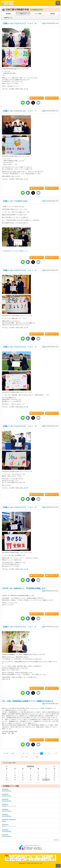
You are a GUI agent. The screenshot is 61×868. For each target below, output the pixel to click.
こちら (8, 603)
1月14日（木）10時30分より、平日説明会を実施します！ (24, 588)
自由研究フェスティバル (9, 806)
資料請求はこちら (37, 98)
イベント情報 (38, 14)
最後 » (37, 757)
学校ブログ (23, 14)
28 (34, 753)
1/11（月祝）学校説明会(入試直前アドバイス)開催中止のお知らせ (28, 701)
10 (23, 753)
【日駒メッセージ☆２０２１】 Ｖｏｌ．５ (19, 270)
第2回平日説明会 (7, 811)
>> (54, 766)
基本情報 (8, 14)
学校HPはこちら (8, 18)
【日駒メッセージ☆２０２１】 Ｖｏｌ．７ (19, 111)
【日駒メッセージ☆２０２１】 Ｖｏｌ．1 (19, 627)
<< (7, 766)
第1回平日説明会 (7, 796)
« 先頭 (12, 753)
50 (23, 757)
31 (45, 753)
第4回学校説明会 (7, 816)
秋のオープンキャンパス (9, 826)
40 (56, 753)
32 (49, 753)
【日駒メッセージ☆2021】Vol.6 (15, 201)
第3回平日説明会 (7, 836)
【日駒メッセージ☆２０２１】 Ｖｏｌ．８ (19, 23)
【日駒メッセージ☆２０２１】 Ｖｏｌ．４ (19, 347)
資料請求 (53, 14)
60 (26, 757)
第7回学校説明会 (7, 831)
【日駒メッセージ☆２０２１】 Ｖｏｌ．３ (19, 426)
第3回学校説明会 (7, 801)
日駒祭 (4, 821)
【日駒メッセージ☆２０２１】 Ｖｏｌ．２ (19, 507)
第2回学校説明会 (7, 791)
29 (38, 753)
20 (27, 753)
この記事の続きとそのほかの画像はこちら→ (16, 251)
